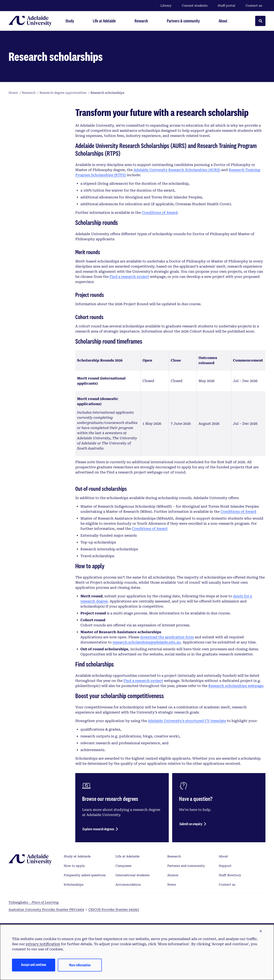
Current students (195, 6)
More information (80, 965)
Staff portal (227, 6)
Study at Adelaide (77, 856)
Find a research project (129, 277)
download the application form (167, 637)
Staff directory (230, 875)
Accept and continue (34, 965)
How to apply (74, 866)
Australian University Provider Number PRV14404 (46, 910)
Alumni (173, 875)
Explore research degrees (98, 829)
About (223, 856)
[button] (261, 931)
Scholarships (74, 885)
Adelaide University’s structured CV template (187, 721)
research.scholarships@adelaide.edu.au (147, 642)
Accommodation (128, 885)
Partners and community (186, 866)
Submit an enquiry (191, 824)
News (172, 885)
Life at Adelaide (127, 856)
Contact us (254, 6)
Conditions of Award (160, 213)
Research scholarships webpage (236, 686)
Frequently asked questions (85, 875)
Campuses (123, 866)
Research (174, 856)
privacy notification (43, 944)
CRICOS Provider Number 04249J (114, 910)
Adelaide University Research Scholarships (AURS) (177, 170)
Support (225, 866)
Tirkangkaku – (34, 902)
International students (133, 875)
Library (166, 6)
